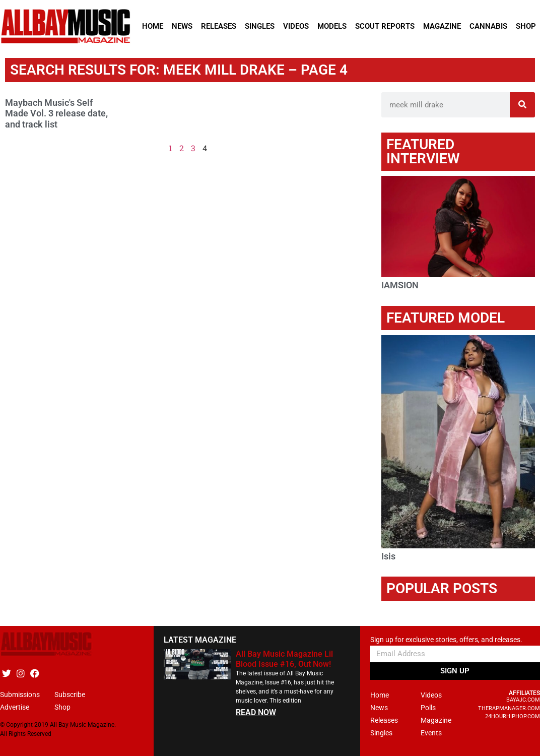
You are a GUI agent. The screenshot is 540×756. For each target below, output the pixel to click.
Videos (296, 26)
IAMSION (400, 285)
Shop (526, 26)
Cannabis (488, 26)
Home (153, 26)
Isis (388, 556)
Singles (260, 26)
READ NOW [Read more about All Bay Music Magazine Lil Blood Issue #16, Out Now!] (256, 712)
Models (332, 26)
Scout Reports (385, 26)
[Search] (522, 105)
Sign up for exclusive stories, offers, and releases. (446, 640)
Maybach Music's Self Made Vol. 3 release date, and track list (56, 113)
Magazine (442, 26)
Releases (219, 26)
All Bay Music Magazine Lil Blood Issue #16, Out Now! (284, 659)
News (182, 26)
